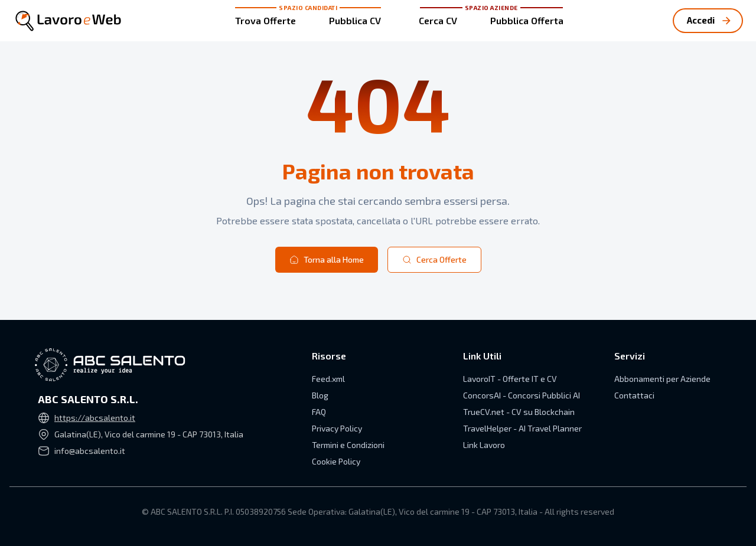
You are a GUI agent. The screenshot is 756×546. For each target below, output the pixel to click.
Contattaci (634, 395)
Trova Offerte (265, 20)
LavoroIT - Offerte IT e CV (510, 379)
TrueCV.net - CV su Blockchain (519, 412)
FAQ (319, 412)
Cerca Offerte (434, 259)
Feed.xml (328, 379)
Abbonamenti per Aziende (662, 379)
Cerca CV (438, 20)
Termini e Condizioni (348, 445)
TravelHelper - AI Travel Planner (522, 428)
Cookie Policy (336, 461)
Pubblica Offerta (527, 20)
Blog (320, 395)
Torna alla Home (327, 259)
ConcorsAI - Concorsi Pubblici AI (522, 395)
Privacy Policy (337, 428)
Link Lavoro (484, 445)
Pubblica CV (355, 20)
